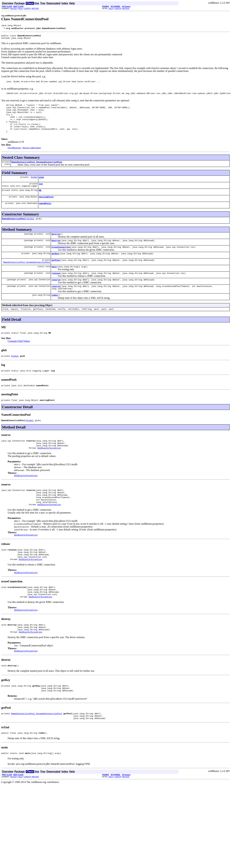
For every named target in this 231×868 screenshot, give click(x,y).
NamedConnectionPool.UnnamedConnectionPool (37, 172)
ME (40, 202)
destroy (56, 247)
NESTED (14, 9)
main (54, 282)
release (56, 289)
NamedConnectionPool (14, 231)
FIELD (20, 9)
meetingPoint (46, 209)
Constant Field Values (19, 360)
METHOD (35, 9)
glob (41, 188)
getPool (56, 275)
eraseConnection (61, 261)
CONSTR (27, 9)
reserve (56, 296)
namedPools (45, 216)
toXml (55, 313)
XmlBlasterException (49, 471)
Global (34, 188)
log (41, 195)
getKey (55, 268)
